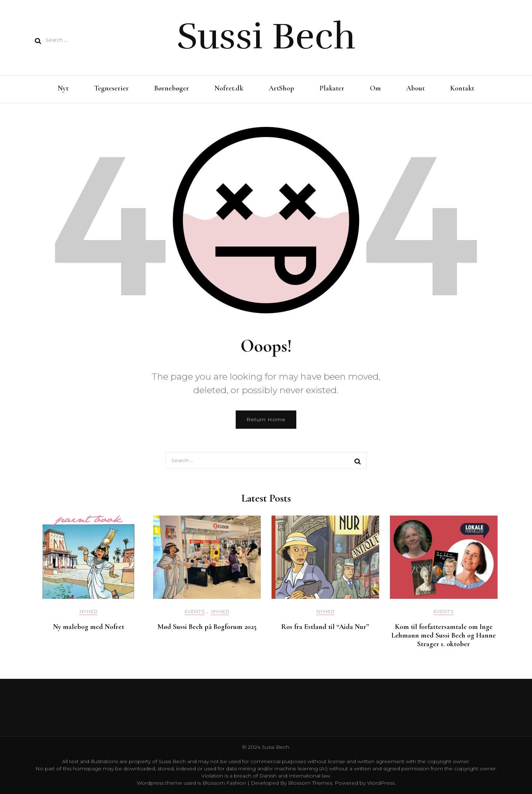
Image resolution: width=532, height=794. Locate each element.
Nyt (63, 88)
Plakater (332, 88)
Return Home (266, 419)
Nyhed (88, 612)
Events (195, 612)
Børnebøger (172, 88)
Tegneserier (111, 88)
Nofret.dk (229, 88)
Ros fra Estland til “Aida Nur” (325, 627)
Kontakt (462, 88)
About (415, 88)
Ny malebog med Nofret (89, 627)
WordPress (381, 783)
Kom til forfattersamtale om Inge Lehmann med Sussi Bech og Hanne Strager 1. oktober (444, 635)
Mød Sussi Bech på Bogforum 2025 (207, 627)
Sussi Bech (266, 37)
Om (375, 88)
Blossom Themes (309, 783)
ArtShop (281, 88)
